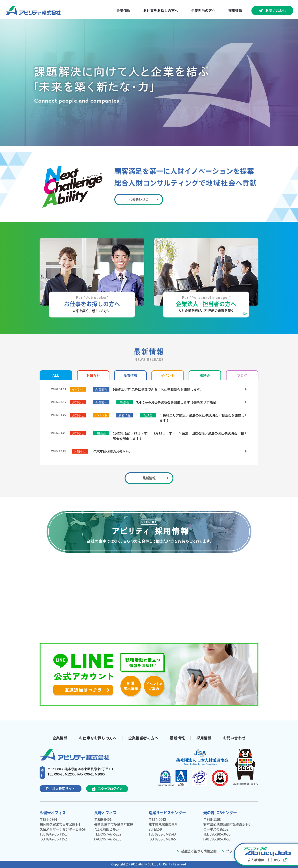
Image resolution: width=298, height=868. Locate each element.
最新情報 (177, 738)
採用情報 (235, 11)
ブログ (242, 375)
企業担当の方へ (203, 11)
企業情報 (123, 11)
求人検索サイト (61, 789)
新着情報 (130, 375)
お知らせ (93, 375)
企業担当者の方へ (143, 738)
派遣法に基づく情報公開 (197, 851)
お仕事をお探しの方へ (161, 11)
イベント (168, 375)
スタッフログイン (107, 789)
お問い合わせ (276, 11)
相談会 (205, 375)
